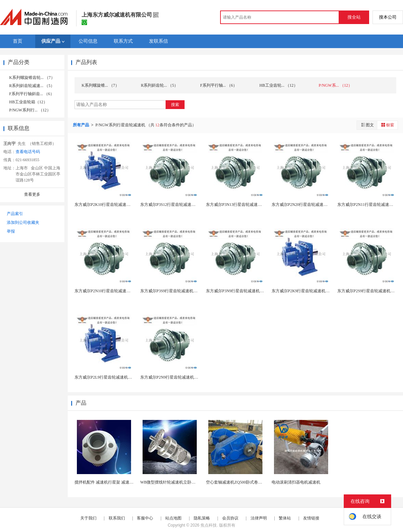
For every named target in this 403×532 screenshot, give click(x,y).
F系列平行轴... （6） (219, 85)
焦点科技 (209, 525)
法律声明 (259, 518)
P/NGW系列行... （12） (30, 110)
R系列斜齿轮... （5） (160, 85)
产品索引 (15, 214)
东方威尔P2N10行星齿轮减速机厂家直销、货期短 (119, 291)
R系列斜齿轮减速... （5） (32, 86)
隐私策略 (202, 518)
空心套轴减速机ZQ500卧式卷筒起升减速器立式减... (252, 482)
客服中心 (145, 518)
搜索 (175, 105)
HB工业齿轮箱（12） (28, 102)
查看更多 (32, 194)
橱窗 (387, 125)
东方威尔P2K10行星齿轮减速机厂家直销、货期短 (119, 205)
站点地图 (173, 518)
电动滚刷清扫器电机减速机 (296, 482)
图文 (367, 125)
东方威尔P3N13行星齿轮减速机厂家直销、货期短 (250, 205)
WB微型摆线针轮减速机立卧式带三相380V (178, 482)
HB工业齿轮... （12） (279, 85)
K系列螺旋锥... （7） (100, 85)
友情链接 (311, 518)
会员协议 (230, 518)
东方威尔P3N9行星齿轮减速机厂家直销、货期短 (249, 291)
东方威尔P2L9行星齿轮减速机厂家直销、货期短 (118, 377)
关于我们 (88, 518)
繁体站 (285, 518)
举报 (11, 231)
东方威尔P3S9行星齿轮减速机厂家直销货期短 (181, 291)
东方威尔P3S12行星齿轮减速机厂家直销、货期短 (184, 205)
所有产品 (81, 125)
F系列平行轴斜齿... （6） (32, 94)
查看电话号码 (28, 152)
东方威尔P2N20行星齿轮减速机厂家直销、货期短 (316, 205)
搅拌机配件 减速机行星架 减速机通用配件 (112, 482)
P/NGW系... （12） (335, 85)
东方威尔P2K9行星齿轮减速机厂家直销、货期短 (315, 291)
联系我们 (117, 518)
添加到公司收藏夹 (23, 222)
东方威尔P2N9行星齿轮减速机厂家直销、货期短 (183, 377)
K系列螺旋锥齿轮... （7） (32, 78)
